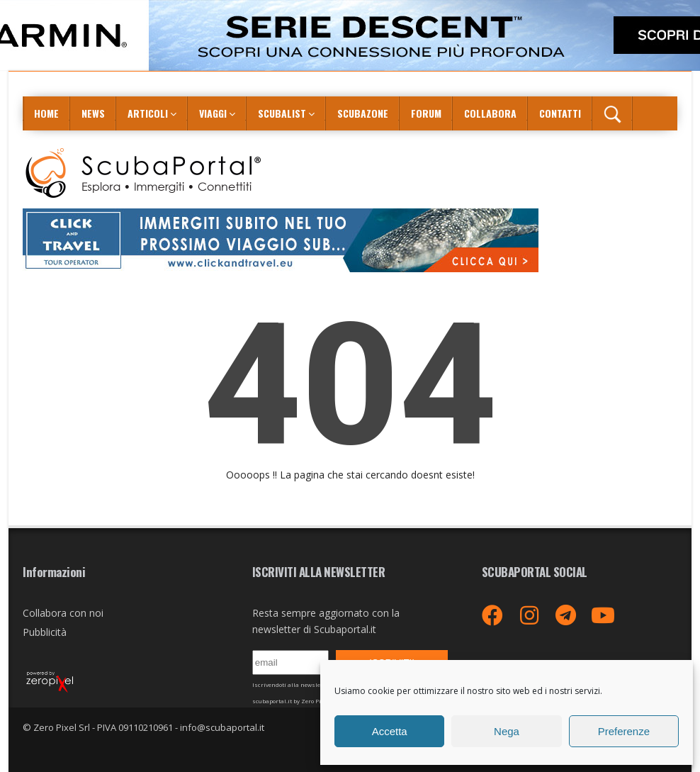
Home (46, 113)
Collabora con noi (63, 613)
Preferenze (624, 731)
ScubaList (282, 113)
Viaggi (213, 113)
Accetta (390, 731)
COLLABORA (490, 113)
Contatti (560, 113)
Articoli (148, 113)
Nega (507, 731)
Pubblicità (45, 632)
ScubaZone (363, 113)
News (93, 113)
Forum (426, 113)
